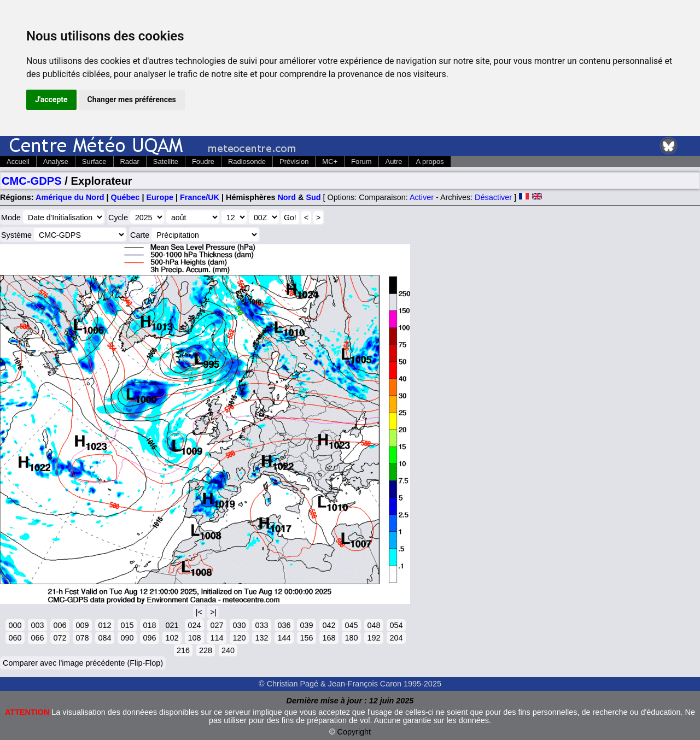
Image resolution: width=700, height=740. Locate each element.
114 (217, 638)
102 (172, 638)
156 (306, 638)
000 (15, 625)
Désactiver (493, 197)
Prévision (294, 161)
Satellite (166, 161)
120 (239, 638)
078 (82, 638)
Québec (126, 197)
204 (396, 638)
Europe (160, 197)
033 (261, 625)
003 (37, 625)
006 (60, 625)
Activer (422, 197)
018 (149, 625)
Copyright (354, 732)
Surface (94, 161)
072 (60, 638)
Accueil (18, 161)
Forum (361, 161)
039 (306, 625)
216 (183, 650)
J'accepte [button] (51, 99)
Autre (394, 161)
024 (194, 625)
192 (374, 638)
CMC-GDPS (32, 181)
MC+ (330, 161)
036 (284, 625)
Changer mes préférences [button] (132, 99)
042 (329, 625)
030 (239, 625)
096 (149, 638)
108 (194, 638)
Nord (287, 197)
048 (374, 625)
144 (284, 638)
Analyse (56, 161)
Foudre (203, 161)
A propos (430, 161)
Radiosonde (247, 161)
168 (329, 638)
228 (206, 650)
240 (228, 650)
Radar (130, 161)
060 (15, 638)
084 (104, 638)
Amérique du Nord (70, 197)
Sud (313, 197)
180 (351, 638)
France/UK (200, 197)
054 (396, 625)
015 (127, 625)
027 (217, 625)
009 (82, 625)
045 (351, 625)
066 (37, 638)
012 (104, 625)
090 (127, 638)
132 (261, 638)
